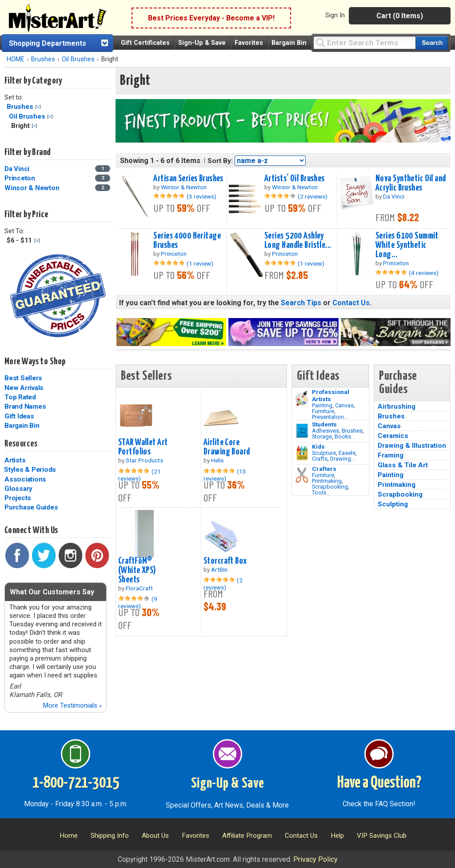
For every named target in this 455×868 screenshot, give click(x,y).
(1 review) (200, 263)
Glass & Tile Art (403, 465)
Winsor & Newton (32, 188)
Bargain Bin (289, 43)
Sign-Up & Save (202, 43)
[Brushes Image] (302, 431)
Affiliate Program (247, 836)
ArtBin (219, 569)
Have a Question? (379, 783)
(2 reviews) (313, 196)
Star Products (144, 460)
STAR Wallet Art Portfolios (143, 447)
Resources (21, 444)
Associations (25, 479)
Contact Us (351, 303)
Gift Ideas (19, 416)
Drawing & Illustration (412, 446)
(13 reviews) (225, 475)
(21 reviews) (140, 475)
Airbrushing (397, 406)
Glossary (18, 489)
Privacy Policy (315, 859)
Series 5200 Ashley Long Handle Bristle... (298, 241)
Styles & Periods (30, 470)
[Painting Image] (302, 398)
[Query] (364, 42)
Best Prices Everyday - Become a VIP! (211, 18)
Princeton (20, 178)
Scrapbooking (330, 487)
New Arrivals (24, 388)
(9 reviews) (138, 602)
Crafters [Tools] (324, 469)
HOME (16, 59)
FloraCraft (139, 588)
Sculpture (324, 453)
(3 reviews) (202, 196)
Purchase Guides (31, 507)
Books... (345, 436)
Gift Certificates (145, 43)
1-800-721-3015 (76, 783)
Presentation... (330, 417)
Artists (15, 460)
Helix (218, 460)
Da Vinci (17, 169)
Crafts (320, 459)
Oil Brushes (78, 59)
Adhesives (325, 431)
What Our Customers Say (52, 592)
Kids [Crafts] (318, 446)
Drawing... (343, 459)
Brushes (43, 59)
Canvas (344, 405)
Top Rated (20, 397)
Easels (347, 453)
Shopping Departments (48, 43)
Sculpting (393, 504)
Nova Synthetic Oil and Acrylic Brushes (411, 183)
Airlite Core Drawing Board (227, 447)
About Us (155, 836)
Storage (322, 436)
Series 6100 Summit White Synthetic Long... (407, 245)
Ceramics (393, 436)
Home (69, 836)
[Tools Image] (302, 475)
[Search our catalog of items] (432, 43)
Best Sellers (23, 378)
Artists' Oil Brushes (295, 179)
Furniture (323, 411)
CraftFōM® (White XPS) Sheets (137, 570)
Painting (322, 405)
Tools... (321, 492)
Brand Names (25, 406)
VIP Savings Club (382, 836)
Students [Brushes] (324, 424)
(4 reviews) (424, 273)
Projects (18, 498)
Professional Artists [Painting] (331, 395)
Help (337, 836)
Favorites (249, 43)
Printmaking (327, 481)
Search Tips (301, 303)
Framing (391, 455)
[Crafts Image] (302, 453)
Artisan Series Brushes (188, 179)
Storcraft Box (225, 561)
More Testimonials (72, 705)
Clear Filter (38, 107)
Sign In (335, 15)
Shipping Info (110, 836)
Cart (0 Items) (400, 16)
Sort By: (220, 161)
